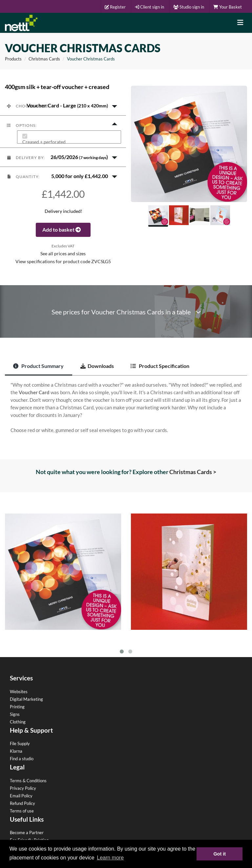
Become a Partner (27, 833)
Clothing (18, 722)
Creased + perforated (44, 142)
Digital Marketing (26, 699)
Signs (15, 714)
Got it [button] (220, 854)
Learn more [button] (110, 858)
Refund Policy (22, 803)
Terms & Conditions (28, 781)
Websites (19, 692)
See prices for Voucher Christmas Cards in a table (126, 312)
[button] (63, 106)
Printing (17, 707)
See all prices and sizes (63, 254)
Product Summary (38, 366)
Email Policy (21, 796)
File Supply (20, 743)
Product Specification (160, 366)
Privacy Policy (23, 788)
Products (13, 59)
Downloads (97, 366)
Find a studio (22, 759)
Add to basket (63, 229)
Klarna (16, 751)
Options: (22, 125)
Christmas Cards (44, 59)
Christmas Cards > (193, 472)
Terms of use (22, 811)
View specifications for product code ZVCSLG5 (63, 262)
